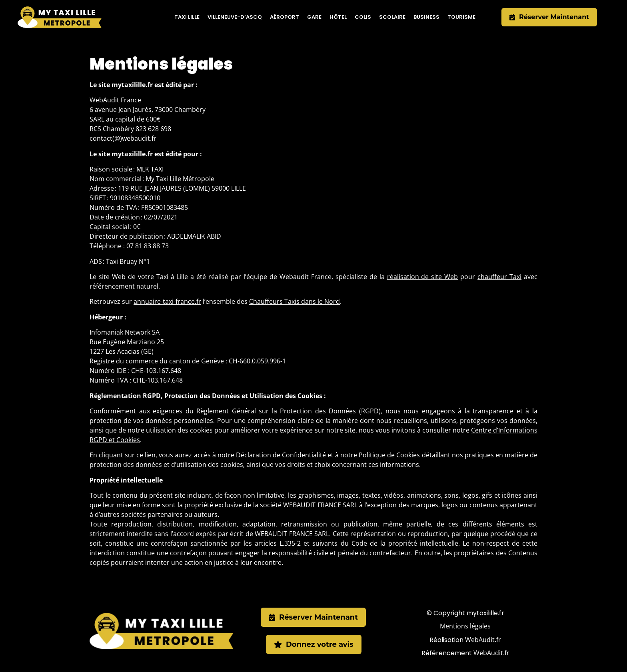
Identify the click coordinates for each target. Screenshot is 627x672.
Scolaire (392, 17)
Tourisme (461, 17)
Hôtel (338, 17)
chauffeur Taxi (499, 277)
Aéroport (285, 17)
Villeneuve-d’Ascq (235, 17)
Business (426, 17)
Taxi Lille (187, 17)
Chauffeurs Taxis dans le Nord (295, 301)
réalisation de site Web (423, 277)
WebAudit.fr (483, 640)
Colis (363, 17)
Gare (314, 17)
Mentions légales (465, 626)
